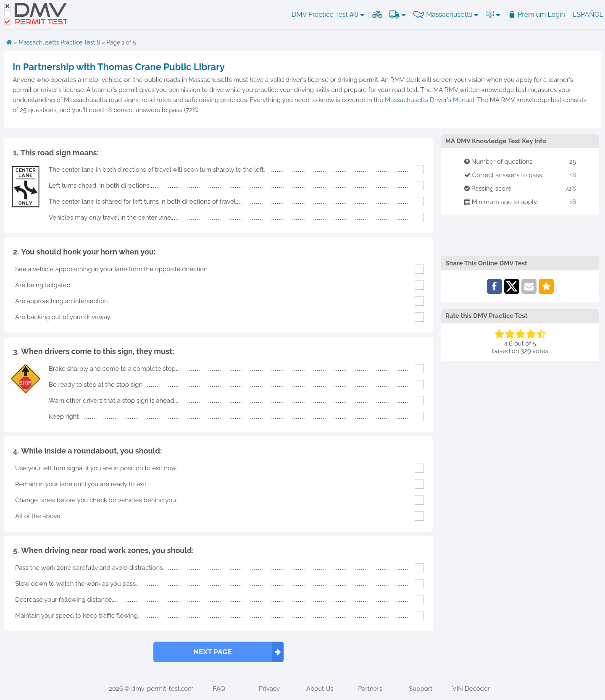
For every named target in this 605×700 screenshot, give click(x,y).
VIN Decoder (471, 689)
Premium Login (537, 14)
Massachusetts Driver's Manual (430, 100)
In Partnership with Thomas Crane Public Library (119, 67)
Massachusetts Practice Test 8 (59, 42)
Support (421, 689)
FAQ (219, 689)
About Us (320, 689)
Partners (370, 689)
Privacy (269, 689)
